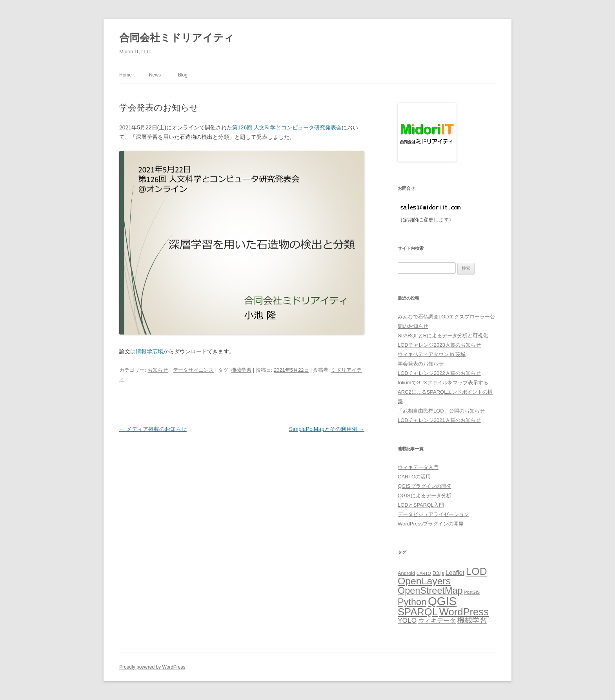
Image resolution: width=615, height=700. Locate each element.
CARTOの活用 (414, 477)
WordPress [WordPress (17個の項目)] (464, 612)
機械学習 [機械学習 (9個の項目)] (472, 620)
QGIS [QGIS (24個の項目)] (442, 601)
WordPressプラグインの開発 (431, 524)
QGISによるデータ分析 (425, 495)
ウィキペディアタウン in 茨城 (432, 354)
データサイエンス (193, 370)
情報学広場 (149, 351)
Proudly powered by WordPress (152, 667)
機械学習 (241, 370)
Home (126, 75)
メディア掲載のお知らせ (153, 429)
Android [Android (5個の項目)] (406, 573)
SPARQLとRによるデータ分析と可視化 (443, 335)
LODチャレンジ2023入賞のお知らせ (439, 345)
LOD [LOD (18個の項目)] (477, 571)
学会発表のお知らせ (421, 364)
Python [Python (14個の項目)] (412, 602)
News (155, 75)
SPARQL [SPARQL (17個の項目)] (418, 612)
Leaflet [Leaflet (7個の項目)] (455, 573)
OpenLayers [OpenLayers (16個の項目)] (424, 581)
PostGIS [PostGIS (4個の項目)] (472, 592)
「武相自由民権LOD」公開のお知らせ (441, 411)
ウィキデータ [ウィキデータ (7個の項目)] (437, 621)
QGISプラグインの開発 (425, 486)
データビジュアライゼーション (433, 514)
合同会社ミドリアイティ (177, 38)
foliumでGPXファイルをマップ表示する (443, 383)
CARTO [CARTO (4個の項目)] (424, 573)
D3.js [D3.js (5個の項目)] (438, 573)
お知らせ (158, 370)
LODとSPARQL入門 (421, 505)
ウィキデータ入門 (418, 467)
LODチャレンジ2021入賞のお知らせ (439, 420)
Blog (183, 75)
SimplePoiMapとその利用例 (327, 429)
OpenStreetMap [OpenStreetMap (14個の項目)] (430, 591)
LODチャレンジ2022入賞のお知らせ (439, 373)
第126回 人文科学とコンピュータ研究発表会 (287, 127)
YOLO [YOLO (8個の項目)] (407, 620)
